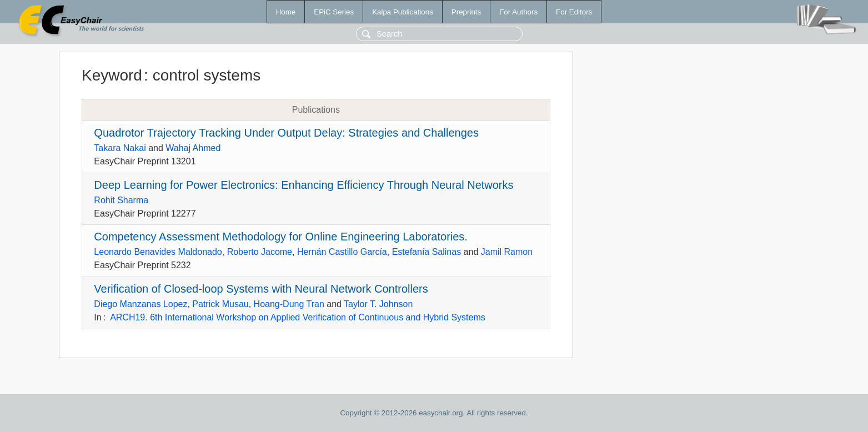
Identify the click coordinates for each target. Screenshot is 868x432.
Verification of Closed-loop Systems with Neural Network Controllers (261, 289)
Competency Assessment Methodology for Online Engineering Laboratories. (281, 237)
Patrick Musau (220, 304)
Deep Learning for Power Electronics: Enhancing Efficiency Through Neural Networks (303, 185)
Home (286, 12)
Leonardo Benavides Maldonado (158, 252)
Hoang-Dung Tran (289, 304)
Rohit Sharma (121, 200)
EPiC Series (334, 12)
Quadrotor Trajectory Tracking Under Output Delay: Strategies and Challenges (286, 133)
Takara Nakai (120, 148)
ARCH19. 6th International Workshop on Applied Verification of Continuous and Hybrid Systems (298, 317)
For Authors (518, 12)
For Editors (574, 12)
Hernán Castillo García (342, 252)
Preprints (466, 12)
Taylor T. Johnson (378, 304)
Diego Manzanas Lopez (141, 304)
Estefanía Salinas (427, 252)
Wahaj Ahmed (193, 148)
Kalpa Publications (403, 12)
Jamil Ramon (507, 252)
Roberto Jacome (260, 252)
